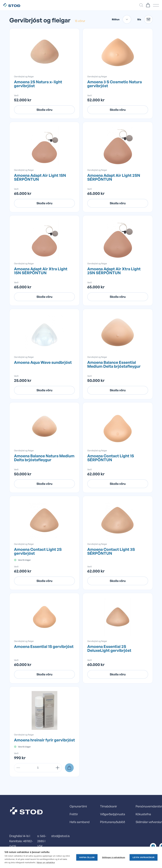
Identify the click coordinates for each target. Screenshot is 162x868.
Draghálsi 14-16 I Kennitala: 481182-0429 (21, 841)
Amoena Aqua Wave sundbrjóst (43, 362)
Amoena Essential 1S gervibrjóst (44, 646)
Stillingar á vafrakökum (114, 857)
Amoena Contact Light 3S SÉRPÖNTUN (111, 551)
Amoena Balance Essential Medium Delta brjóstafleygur (114, 364)
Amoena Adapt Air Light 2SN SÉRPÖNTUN (114, 177)
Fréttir (74, 814)
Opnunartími (78, 806)
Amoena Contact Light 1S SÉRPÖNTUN (111, 458)
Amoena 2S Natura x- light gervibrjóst (38, 84)
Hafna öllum (87, 857)
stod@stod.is (60, 836)
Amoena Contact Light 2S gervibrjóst (38, 551)
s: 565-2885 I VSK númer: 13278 (42, 846)
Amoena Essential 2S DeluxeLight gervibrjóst (109, 648)
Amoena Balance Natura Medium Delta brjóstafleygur (44, 458)
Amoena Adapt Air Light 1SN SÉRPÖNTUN (40, 177)
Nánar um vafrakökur (46, 863)
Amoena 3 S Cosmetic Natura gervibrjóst (115, 84)
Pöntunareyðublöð (112, 822)
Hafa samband (80, 822)
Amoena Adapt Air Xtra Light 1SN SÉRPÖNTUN (41, 271)
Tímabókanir (109, 806)
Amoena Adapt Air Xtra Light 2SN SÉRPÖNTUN (114, 271)
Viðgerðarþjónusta (113, 814)
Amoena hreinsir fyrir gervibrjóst (44, 740)
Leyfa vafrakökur (144, 857)
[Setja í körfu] (69, 768)
